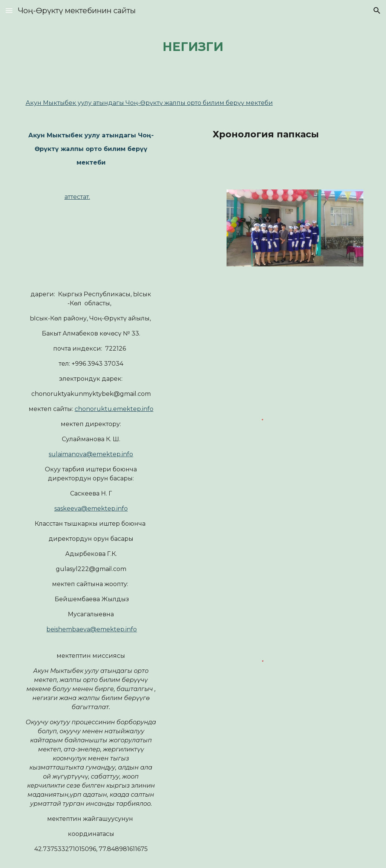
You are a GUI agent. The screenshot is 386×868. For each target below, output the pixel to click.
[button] (9, 10)
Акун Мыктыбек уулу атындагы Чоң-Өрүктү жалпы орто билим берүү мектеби (149, 103)
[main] (193, 45)
